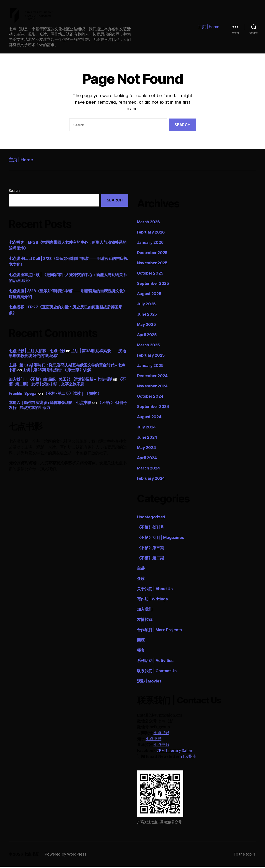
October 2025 (150, 275)
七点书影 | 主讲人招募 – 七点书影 (37, 352)
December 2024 (152, 377)
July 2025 (146, 305)
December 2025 (152, 254)
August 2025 (149, 295)
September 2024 (153, 408)
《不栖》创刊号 (151, 529)
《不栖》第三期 (151, 549)
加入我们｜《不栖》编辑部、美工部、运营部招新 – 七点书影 (60, 381)
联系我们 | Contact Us (157, 672)
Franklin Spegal (23, 395)
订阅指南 (189, 758)
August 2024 (149, 418)
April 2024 (147, 459)
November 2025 (152, 264)
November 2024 (152, 388)
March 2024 (148, 470)
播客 (141, 652)
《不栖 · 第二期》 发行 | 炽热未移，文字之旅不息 (67, 383)
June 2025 (147, 316)
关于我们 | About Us (155, 590)
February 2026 (151, 234)
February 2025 (151, 357)
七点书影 (161, 735)
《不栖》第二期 (151, 559)
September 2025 (153, 285)
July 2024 (146, 429)
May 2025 (146, 326)
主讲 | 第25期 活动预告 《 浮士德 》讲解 (57, 371)
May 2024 (146, 449)
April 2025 (147, 336)
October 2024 (150, 398)
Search (14, 192)
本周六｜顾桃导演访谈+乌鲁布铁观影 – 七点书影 (50, 404)
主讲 (141, 570)
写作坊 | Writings (152, 601)
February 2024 (151, 480)
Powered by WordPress (65, 856)
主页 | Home (209, 27)
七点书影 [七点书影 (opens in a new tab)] (154, 740)
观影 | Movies (149, 683)
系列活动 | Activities (155, 662)
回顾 (141, 642)
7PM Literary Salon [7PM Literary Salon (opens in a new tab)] (174, 752)
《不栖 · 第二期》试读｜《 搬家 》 (72, 395)
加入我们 (145, 611)
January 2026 (150, 244)
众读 (141, 580)
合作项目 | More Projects (159, 631)
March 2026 (148, 223)
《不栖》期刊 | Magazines (160, 539)
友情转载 (145, 621)
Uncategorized (151, 518)
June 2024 (147, 439)
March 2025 (148, 346)
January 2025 (150, 367)
